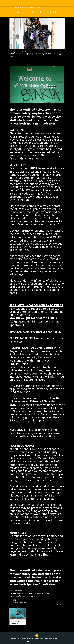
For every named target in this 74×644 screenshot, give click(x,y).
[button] (65, 3)
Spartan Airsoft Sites (22, 7)
